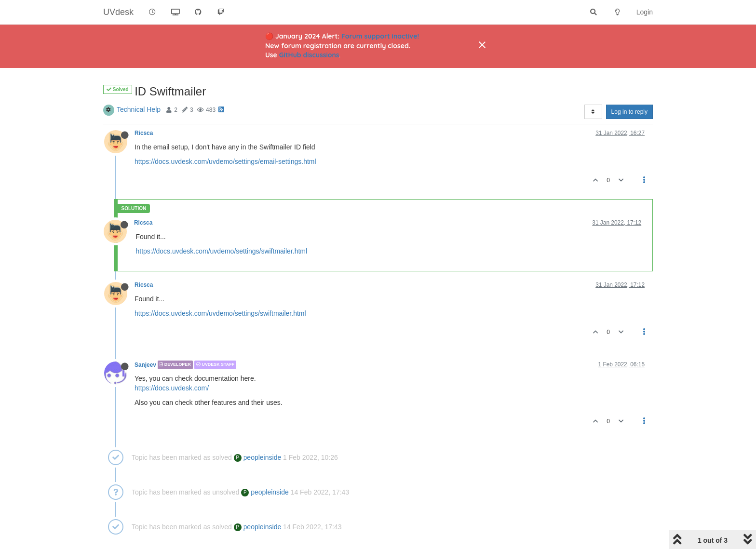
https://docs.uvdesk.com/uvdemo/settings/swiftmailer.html (222, 251)
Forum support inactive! (380, 36)
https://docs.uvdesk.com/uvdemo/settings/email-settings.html (225, 161)
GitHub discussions (309, 55)
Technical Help (139, 109)
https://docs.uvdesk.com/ (172, 388)
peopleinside (258, 457)
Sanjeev (145, 365)
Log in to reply (629, 112)
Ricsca (144, 133)
